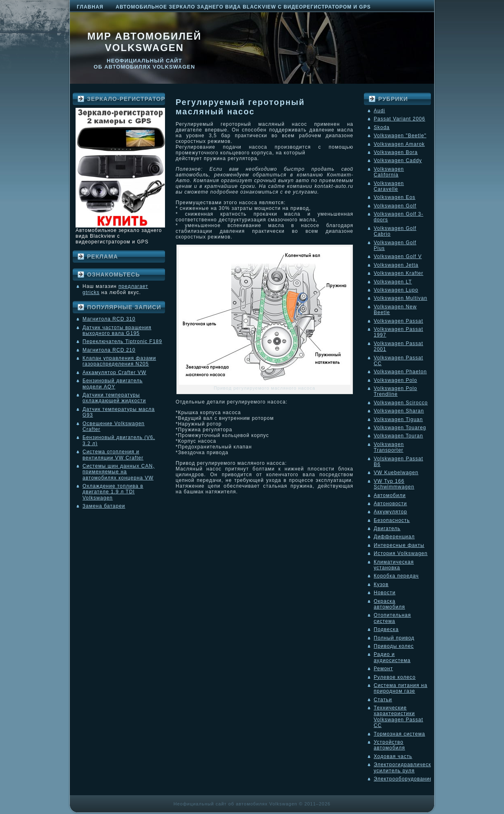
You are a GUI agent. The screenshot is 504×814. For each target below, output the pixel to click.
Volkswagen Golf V (398, 256)
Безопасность (392, 520)
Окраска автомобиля (389, 604)
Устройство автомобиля (389, 745)
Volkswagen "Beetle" (400, 136)
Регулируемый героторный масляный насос (240, 107)
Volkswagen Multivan (400, 298)
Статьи (383, 700)
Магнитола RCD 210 (109, 350)
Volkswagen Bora (396, 152)
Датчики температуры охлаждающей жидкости (114, 398)
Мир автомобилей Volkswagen (145, 42)
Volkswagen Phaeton (400, 372)
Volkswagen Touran (398, 436)
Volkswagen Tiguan (398, 419)
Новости (385, 593)
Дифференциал (394, 537)
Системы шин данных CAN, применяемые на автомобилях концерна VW (118, 472)
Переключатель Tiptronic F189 (122, 341)
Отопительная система (392, 618)
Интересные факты (399, 545)
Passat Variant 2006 (399, 119)
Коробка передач (396, 576)
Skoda (382, 127)
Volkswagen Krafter (398, 273)
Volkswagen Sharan (399, 411)
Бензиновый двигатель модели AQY (113, 384)
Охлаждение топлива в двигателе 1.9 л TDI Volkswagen (113, 492)
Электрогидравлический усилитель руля (406, 767)
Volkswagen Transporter (389, 447)
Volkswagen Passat (398, 321)
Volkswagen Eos (395, 197)
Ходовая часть (393, 756)
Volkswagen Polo (395, 380)
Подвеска (386, 629)
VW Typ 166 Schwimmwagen (394, 484)
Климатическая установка (394, 565)
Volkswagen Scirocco (401, 403)
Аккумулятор (390, 512)
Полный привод (394, 638)
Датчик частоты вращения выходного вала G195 (117, 330)
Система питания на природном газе (400, 688)
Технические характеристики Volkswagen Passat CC (398, 717)
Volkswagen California (389, 172)
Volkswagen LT (393, 282)
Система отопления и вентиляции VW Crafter (113, 455)
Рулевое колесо (395, 677)
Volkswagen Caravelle (389, 186)
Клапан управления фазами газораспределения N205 (119, 361)
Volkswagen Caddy (398, 161)
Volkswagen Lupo (396, 290)
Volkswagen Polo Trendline (395, 391)
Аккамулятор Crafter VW (114, 372)
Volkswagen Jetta (396, 265)
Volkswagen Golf (395, 206)
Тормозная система (399, 734)
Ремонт (383, 669)
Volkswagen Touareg (400, 428)
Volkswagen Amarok (399, 144)
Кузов (381, 584)
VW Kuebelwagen (396, 473)
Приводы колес (394, 646)
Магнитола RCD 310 (109, 319)
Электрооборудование (403, 779)
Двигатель (387, 529)
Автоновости (390, 504)
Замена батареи (104, 506)
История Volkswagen (401, 553)
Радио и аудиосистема (392, 657)
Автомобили (390, 495)
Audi (379, 111)
